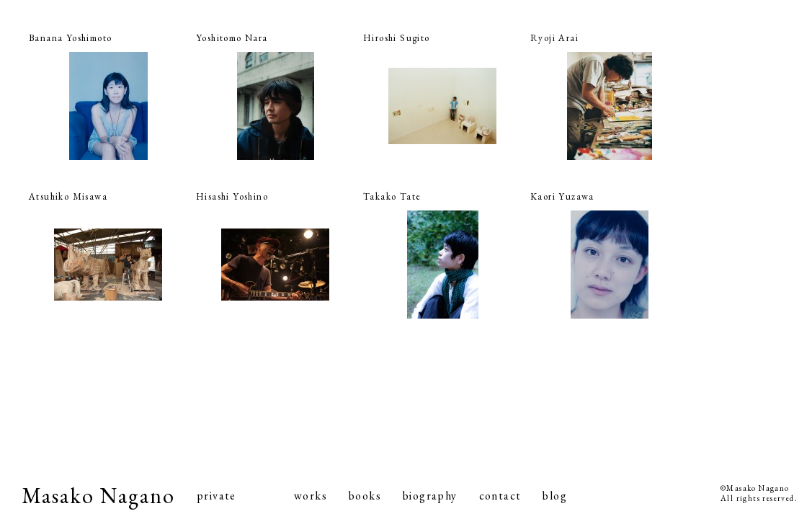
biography (430, 496)
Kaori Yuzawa (562, 196)
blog (555, 496)
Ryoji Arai (554, 38)
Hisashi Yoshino (232, 196)
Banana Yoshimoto (70, 38)
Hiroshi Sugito (397, 38)
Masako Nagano (98, 496)
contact (500, 496)
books (365, 496)
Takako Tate (392, 196)
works (311, 496)
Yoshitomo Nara (232, 38)
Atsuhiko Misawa (68, 196)
